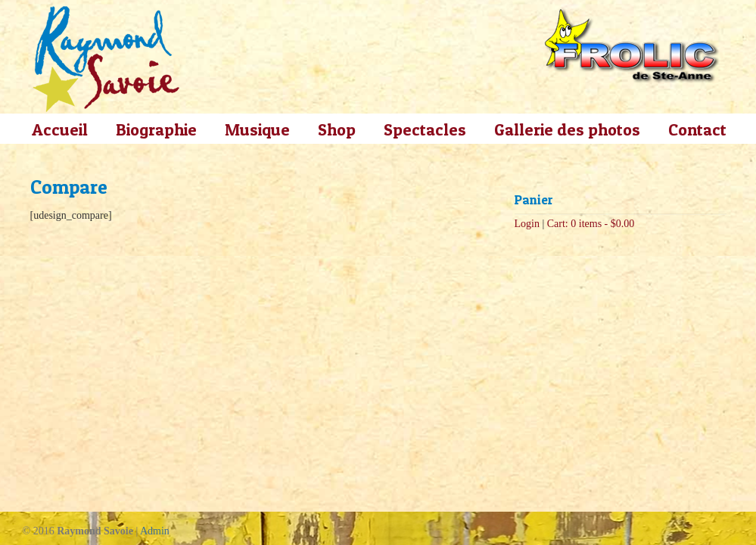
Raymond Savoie (106, 59)
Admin (155, 531)
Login (527, 224)
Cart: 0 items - (591, 224)
